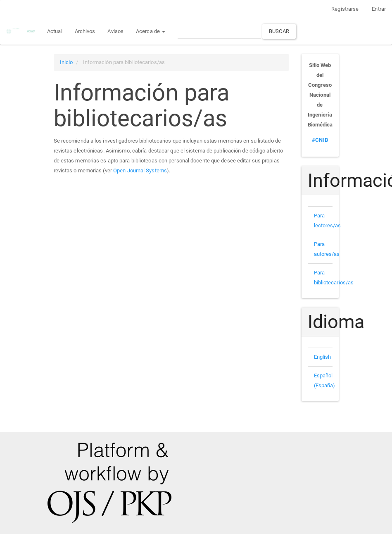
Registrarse (345, 9)
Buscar (279, 31)
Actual (55, 31)
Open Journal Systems (140, 170)
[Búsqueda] (219, 31)
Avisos (115, 31)
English (323, 357)
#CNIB (320, 140)
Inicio (67, 62)
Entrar (379, 9)
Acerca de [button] (151, 31)
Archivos (85, 31)
